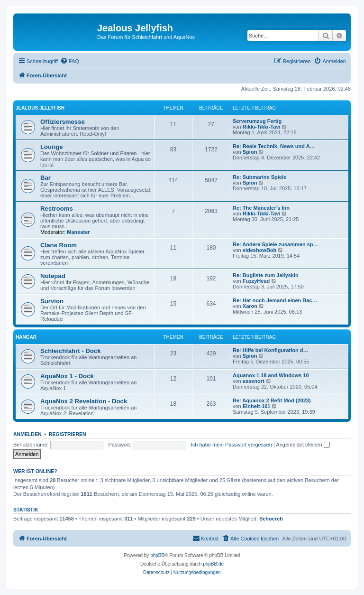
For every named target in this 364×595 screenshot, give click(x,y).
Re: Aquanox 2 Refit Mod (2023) (272, 400)
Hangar (26, 337)
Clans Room (59, 245)
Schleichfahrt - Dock (71, 351)
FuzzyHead (256, 281)
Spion (250, 152)
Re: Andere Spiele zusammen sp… (276, 244)
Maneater (78, 232)
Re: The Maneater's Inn (261, 208)
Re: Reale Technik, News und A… (274, 146)
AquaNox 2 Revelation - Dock (84, 401)
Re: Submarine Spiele (259, 177)
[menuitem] (70, 61)
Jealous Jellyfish (40, 108)
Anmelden (27, 434)
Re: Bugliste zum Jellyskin (266, 275)
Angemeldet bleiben (303, 445)
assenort (254, 381)
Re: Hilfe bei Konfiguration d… (271, 350)
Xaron (250, 306)
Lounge (52, 147)
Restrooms (57, 209)
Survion (52, 301)
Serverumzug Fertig (257, 121)
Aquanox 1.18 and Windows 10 (271, 375)
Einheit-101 (257, 406)
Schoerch (271, 519)
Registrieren (68, 434)
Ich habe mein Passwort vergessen (232, 445)
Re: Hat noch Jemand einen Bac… (275, 300)
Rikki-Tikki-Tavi (262, 127)
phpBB (157, 555)
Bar (45, 178)
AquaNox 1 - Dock (67, 376)
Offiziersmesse (63, 122)
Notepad (53, 276)
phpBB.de (213, 564)
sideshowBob (260, 250)
